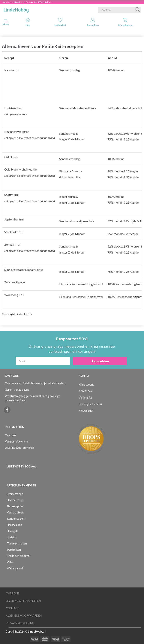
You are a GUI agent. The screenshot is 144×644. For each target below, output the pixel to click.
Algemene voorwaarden (24, 616)
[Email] (43, 361)
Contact (12, 608)
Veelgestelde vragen (17, 441)
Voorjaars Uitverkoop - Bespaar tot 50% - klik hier (27, 2)
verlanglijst (60, 22)
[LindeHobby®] (16, 9)
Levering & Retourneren (19, 448)
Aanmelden (93, 22)
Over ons (10, 435)
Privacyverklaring (20, 623)
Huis (28, 22)
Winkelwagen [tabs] (125, 22)
